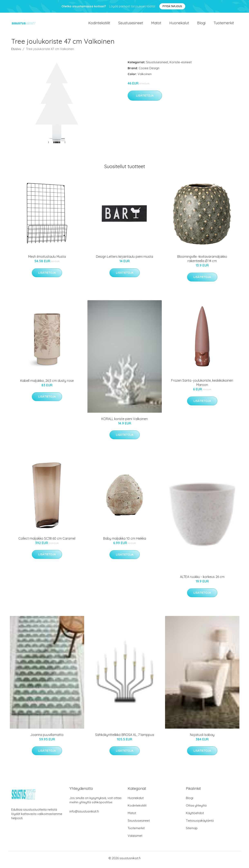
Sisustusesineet (131, 24)
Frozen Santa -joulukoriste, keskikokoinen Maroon (202, 385)
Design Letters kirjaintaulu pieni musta (124, 259)
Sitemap (192, 831)
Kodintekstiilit (99, 24)
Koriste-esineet (181, 65)
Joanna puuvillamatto (47, 738)
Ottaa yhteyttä (196, 808)
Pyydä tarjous (172, 6)
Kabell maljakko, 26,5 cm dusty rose (47, 383)
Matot (156, 24)
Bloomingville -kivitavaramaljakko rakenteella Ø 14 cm (202, 262)
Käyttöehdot (195, 816)
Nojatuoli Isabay (202, 738)
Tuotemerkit (224, 24)
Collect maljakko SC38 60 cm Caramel (47, 541)
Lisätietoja (145, 98)
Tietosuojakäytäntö (200, 823)
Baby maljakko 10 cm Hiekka (125, 541)
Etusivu (16, 52)
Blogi (201, 24)
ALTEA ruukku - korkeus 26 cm (202, 580)
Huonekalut (179, 24)
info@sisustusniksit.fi (84, 814)
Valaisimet (135, 839)
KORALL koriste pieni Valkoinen (124, 422)
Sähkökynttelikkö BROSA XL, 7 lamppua (125, 738)
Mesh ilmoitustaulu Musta (47, 259)
